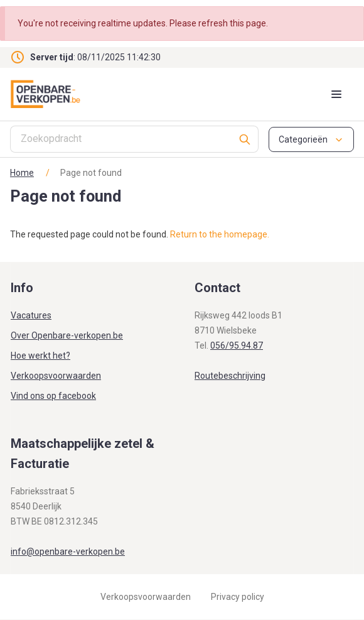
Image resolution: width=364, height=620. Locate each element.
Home (22, 173)
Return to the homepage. (220, 234)
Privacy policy (238, 597)
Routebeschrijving (230, 376)
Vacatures (31, 315)
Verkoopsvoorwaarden (56, 376)
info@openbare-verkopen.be (68, 552)
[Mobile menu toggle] (336, 94)
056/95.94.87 (237, 345)
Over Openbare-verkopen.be (67, 335)
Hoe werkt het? (40, 356)
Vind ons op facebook (53, 396)
